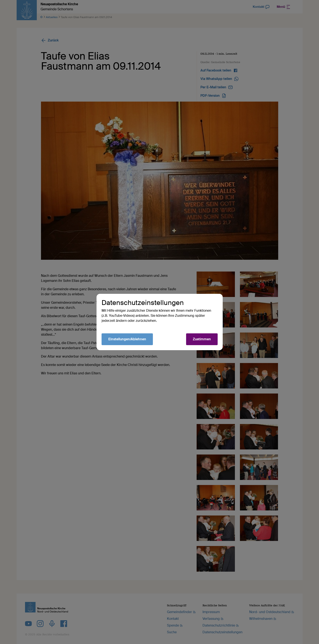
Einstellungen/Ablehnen (127, 339)
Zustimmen (202, 339)
